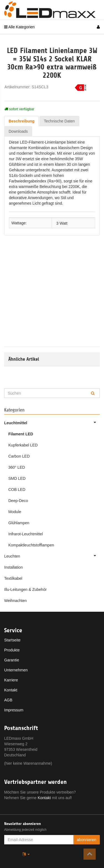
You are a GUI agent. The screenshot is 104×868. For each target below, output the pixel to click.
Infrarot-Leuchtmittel (26, 534)
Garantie (12, 660)
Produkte (12, 650)
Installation (13, 567)
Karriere (11, 680)
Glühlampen (19, 523)
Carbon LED (19, 456)
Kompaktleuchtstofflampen (31, 545)
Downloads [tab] (18, 131)
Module (15, 512)
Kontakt (11, 690)
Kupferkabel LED (23, 445)
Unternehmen (16, 670)
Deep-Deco (18, 501)
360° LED (17, 467)
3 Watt (62, 223)
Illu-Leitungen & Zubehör (25, 589)
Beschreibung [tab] (21, 121)
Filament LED (21, 434)
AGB (8, 700)
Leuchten (52, 556)
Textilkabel (13, 578)
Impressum (14, 710)
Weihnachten (15, 601)
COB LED (17, 490)
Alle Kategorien (19, 27)
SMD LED (17, 478)
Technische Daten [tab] (59, 121)
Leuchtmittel (52, 422)
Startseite (12, 640)
